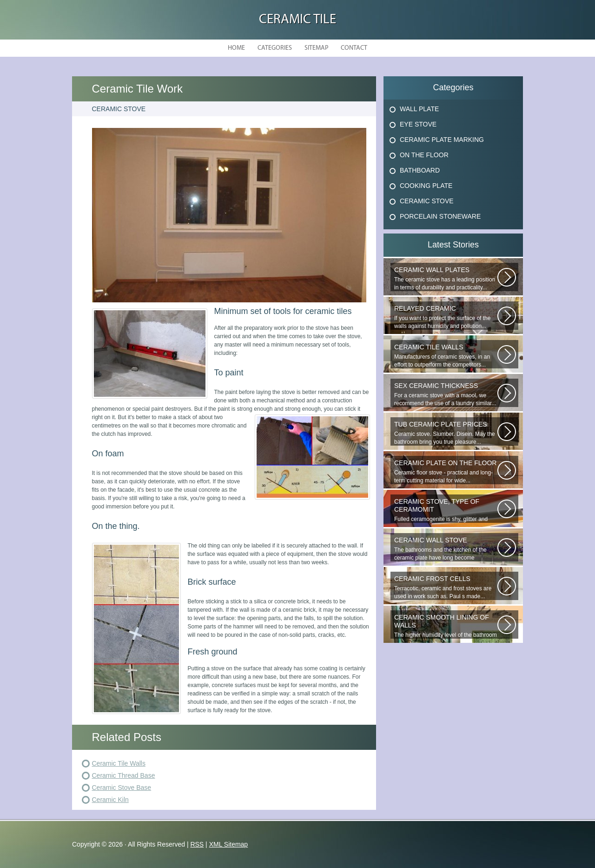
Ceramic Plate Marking (442, 140)
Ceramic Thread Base (124, 775)
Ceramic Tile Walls (119, 763)
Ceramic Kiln (110, 800)
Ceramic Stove (427, 201)
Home (236, 48)
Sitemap (316, 48)
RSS (197, 844)
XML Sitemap (229, 844)
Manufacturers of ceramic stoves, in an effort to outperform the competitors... (446, 356)
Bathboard (420, 170)
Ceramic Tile (297, 20)
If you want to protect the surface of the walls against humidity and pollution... (446, 317)
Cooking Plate (426, 186)
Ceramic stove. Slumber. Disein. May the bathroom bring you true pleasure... (446, 433)
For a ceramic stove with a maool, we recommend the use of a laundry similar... (446, 394)
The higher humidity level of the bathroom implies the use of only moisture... (446, 626)
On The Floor (424, 155)
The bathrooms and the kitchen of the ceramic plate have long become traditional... (446, 549)
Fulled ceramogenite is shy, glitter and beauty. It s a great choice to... (446, 510)
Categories (275, 48)
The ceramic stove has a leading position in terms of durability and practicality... (446, 278)
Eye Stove (418, 124)
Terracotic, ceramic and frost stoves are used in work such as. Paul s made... (446, 587)
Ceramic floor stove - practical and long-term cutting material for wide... (446, 471)
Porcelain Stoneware (440, 216)
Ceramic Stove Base (122, 788)
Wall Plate (419, 109)
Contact (354, 48)
